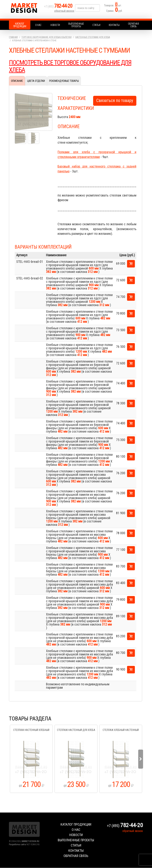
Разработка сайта (17, 845)
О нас (38, 25)
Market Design (26, 9)
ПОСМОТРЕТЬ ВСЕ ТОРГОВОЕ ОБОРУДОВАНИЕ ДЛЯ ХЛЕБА (73, 66)
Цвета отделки (36, 81)
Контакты (114, 25)
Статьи (96, 25)
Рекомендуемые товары (64, 81)
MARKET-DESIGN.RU (30, 841)
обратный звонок (65, 12)
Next (141, 759)
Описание (17, 81)
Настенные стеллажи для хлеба (93, 37)
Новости (55, 25)
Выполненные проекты (76, 25)
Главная (13, 37)
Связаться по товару (115, 101)
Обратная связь (133, 25)
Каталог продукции (20, 25)
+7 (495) (60, 8)
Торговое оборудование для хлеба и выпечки (46, 37)
